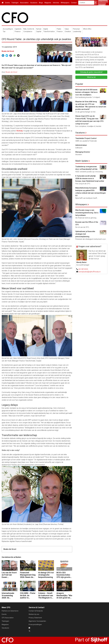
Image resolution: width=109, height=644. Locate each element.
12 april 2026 (43, 569)
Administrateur (81, 145)
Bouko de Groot (8, 51)
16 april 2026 (25, 569)
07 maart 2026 (8, 589)
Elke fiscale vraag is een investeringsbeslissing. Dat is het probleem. (87, 213)
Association (24, 3)
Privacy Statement (35, 618)
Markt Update (82, 161)
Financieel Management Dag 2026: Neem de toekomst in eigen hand (28, 575)
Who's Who (87, 29)
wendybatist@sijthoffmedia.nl (89, 272)
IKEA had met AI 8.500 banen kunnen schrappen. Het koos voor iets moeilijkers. (86, 92)
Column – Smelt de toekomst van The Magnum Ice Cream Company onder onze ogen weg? (46, 595)
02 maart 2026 (62, 589)
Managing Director (83, 152)
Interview (56, 3)
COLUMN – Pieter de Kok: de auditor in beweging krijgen (28, 595)
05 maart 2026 (26, 589)
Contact (74, 3)
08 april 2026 (62, 569)
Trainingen (15, 3)
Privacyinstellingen (35, 625)
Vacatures (34, 3)
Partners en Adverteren (10, 611)
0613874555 (83, 269)
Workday (20, 131)
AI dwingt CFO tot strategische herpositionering (46, 575)
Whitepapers (65, 3)
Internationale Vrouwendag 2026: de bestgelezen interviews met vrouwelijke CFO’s (9, 595)
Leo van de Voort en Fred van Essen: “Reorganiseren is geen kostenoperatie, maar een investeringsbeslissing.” (9, 575)
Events (7, 3)
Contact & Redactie (36, 611)
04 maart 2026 (44, 589)
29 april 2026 (7, 569)
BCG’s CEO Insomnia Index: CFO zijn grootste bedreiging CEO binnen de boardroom (64, 575)
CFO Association (8, 618)
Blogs (41, 3)
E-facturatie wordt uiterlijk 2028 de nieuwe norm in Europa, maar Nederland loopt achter (90, 178)
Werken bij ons (34, 614)
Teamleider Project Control (86, 138)
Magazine (48, 3)
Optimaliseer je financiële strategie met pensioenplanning (85, 234)
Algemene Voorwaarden (37, 621)
